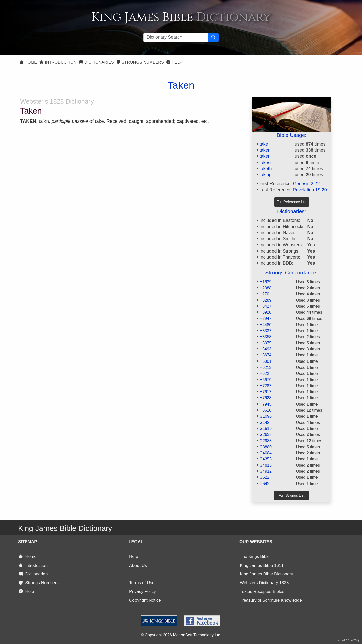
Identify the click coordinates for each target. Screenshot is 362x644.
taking (265, 175)
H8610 (265, 410)
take (264, 144)
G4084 (266, 453)
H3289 (265, 300)
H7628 (265, 398)
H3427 (265, 306)
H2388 (265, 288)
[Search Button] (213, 37)
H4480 (265, 325)
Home (28, 62)
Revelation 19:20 (310, 190)
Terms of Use (142, 583)
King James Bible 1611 (262, 565)
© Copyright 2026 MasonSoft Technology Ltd (180, 635)
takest (265, 163)
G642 (264, 484)
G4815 (266, 465)
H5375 (265, 343)
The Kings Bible (255, 557)
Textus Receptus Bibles (262, 592)
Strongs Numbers (140, 62)
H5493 (265, 349)
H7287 (265, 386)
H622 (264, 373)
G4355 (266, 459)
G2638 (266, 434)
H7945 (265, 404)
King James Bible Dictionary (266, 574)
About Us (138, 565)
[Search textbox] (176, 37)
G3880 (266, 447)
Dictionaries (97, 62)
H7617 (265, 392)
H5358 (265, 337)
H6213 (265, 367)
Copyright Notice (145, 600)
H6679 (265, 380)
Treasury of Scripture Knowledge (271, 600)
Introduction (58, 62)
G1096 (266, 416)
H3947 (265, 318)
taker (264, 156)
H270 (264, 294)
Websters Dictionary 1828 (264, 583)
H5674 (265, 355)
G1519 (266, 428)
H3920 (265, 312)
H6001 (265, 361)
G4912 (266, 471)
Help (174, 62)
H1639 (265, 282)
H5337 (265, 331)
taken (265, 150)
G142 (264, 422)
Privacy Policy (143, 592)
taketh (266, 169)
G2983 (266, 441)
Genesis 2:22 (306, 184)
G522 (264, 477)
